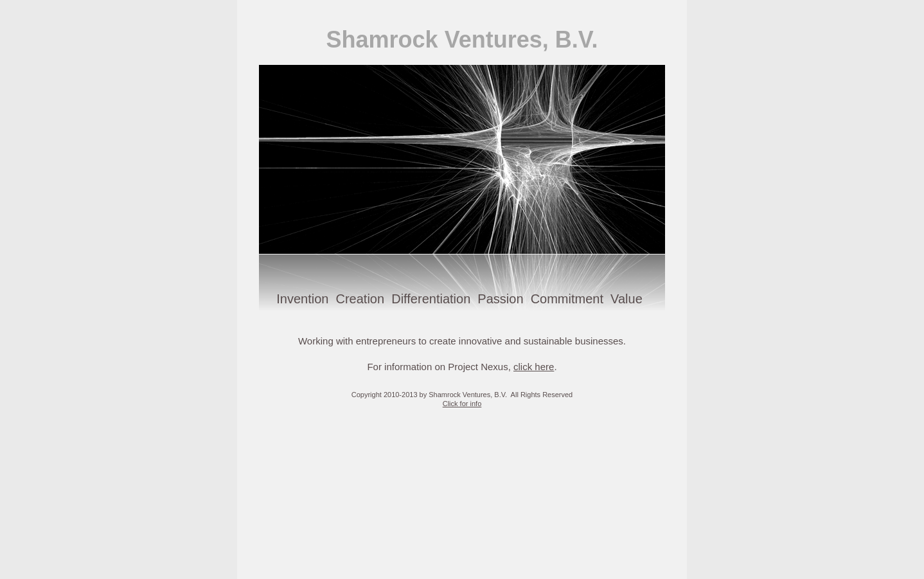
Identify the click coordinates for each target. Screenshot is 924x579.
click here (534, 367)
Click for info (462, 404)
